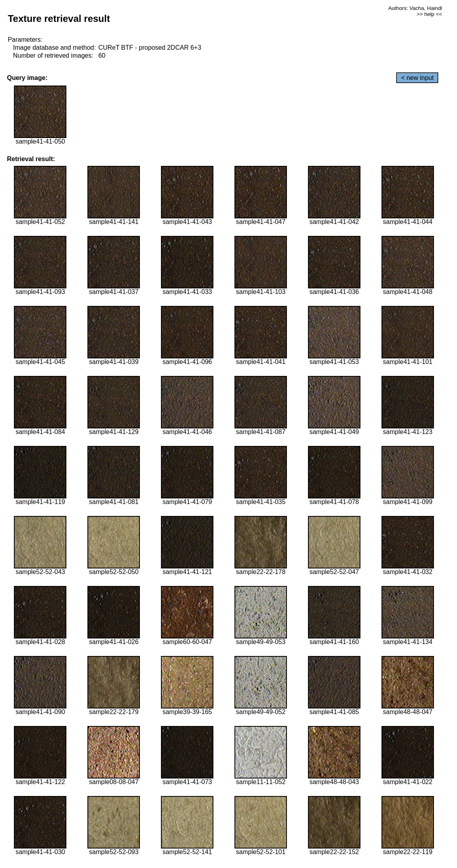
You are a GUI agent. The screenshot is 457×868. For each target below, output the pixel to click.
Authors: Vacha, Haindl (415, 8)
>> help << (430, 14)
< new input (417, 78)
